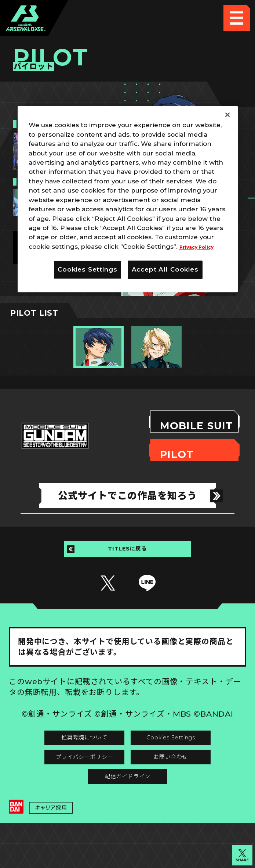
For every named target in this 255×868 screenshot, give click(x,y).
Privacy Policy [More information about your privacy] (202, 247)
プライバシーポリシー (68, 785)
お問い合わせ (187, 785)
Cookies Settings (187, 758)
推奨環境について (68, 758)
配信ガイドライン (127, 812)
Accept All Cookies (165, 269)
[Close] (227, 115)
